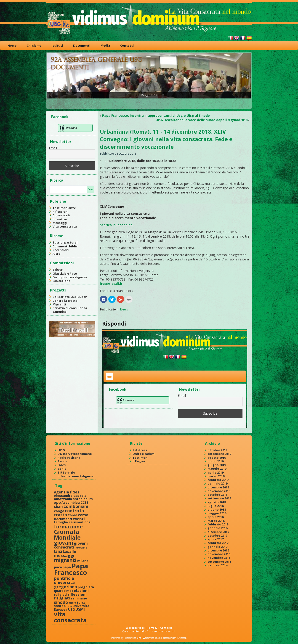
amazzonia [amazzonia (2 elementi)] (63, 499)
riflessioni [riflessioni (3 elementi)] (77, 594)
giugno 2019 (217, 465)
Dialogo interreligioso (70, 277)
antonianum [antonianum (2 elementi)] (83, 499)
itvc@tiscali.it (111, 284)
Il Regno (139, 461)
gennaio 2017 (217, 547)
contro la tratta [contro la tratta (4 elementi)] (69, 513)
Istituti (57, 45)
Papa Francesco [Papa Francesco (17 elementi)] (71, 569)
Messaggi (60, 223)
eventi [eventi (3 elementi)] (79, 519)
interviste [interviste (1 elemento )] (81, 548)
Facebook (60, 117)
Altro (57, 254)
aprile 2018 (216, 517)
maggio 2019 (217, 469)
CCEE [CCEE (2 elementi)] (84, 502)
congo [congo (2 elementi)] (59, 511)
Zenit (62, 469)
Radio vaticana (69, 458)
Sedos (62, 461)
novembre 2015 (219, 558)
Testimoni (140, 458)
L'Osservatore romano (75, 454)
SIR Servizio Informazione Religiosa (76, 474)
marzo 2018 (216, 521)
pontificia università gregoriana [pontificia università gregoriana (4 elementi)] (65, 582)
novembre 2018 (219, 491)
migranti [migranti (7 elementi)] (65, 560)
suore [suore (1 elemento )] (72, 603)
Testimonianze (64, 208)
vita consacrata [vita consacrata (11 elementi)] (70, 617)
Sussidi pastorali (65, 242)
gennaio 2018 (217, 528)
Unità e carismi (144, 454)
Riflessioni (60, 212)
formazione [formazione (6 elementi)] (68, 526)
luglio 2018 (216, 506)
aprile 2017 (216, 539)
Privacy (152, 628)
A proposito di (135, 628)
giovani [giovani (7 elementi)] (64, 543)
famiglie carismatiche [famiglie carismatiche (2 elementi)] (72, 522)
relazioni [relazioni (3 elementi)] (80, 590)
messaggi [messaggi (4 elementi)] (64, 555)
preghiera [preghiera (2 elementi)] (86, 587)
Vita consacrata (65, 226)
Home (12, 45)
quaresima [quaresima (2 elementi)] (63, 591)
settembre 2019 (219, 454)
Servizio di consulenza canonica (70, 310)
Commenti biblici (65, 246)
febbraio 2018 (218, 524)
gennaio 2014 (217, 565)
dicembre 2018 (218, 487)
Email (53, 148)
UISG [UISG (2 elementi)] (68, 606)
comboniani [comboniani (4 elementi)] (76, 506)
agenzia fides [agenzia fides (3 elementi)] (67, 492)
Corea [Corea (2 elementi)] (72, 515)
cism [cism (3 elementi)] (58, 506)
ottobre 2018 (217, 495)
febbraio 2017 (218, 543)
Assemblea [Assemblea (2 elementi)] (71, 502)
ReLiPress (140, 450)
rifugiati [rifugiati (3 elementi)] (62, 598)
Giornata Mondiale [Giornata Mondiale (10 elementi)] (67, 534)
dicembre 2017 (218, 532)
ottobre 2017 (217, 535)
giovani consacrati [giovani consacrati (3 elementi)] (71, 545)
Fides (62, 465)
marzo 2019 (216, 476)
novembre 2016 (219, 554)
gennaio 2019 (217, 483)
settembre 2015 (219, 562)
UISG (61, 450)
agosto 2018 (217, 502)
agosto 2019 (217, 458)
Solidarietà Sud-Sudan (70, 297)
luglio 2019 (216, 461)
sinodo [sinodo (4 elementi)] (61, 602)
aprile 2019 (216, 472)
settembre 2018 (219, 498)
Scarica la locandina (116, 225)
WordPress (130, 638)
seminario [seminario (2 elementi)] (79, 598)
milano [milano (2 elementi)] (83, 561)
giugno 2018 (217, 509)
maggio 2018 (217, 513)
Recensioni (61, 250)
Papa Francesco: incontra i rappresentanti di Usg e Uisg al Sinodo (156, 115)
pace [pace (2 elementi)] (58, 567)
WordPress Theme (152, 638)
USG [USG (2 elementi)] (71, 609)
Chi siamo (34, 45)
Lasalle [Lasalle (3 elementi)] (69, 551)
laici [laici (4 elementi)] (58, 551)
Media (105, 45)
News (124, 309)
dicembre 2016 (218, 550)
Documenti (82, 45)
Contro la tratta (65, 301)
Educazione (61, 281)
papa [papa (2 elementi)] (67, 567)
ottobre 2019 (217, 450)
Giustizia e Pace (65, 273)
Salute (58, 270)
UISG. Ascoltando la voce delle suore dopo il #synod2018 (202, 120)
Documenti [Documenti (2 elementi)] (63, 519)
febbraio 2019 (218, 480)
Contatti (127, 45)
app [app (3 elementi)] (57, 502)
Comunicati (61, 215)
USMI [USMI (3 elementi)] (80, 609)
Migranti (59, 304)
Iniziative (60, 219)
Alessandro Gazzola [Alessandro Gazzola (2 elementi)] (70, 496)
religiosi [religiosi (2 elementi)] (61, 595)
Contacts (166, 628)
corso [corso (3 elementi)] (83, 515)
